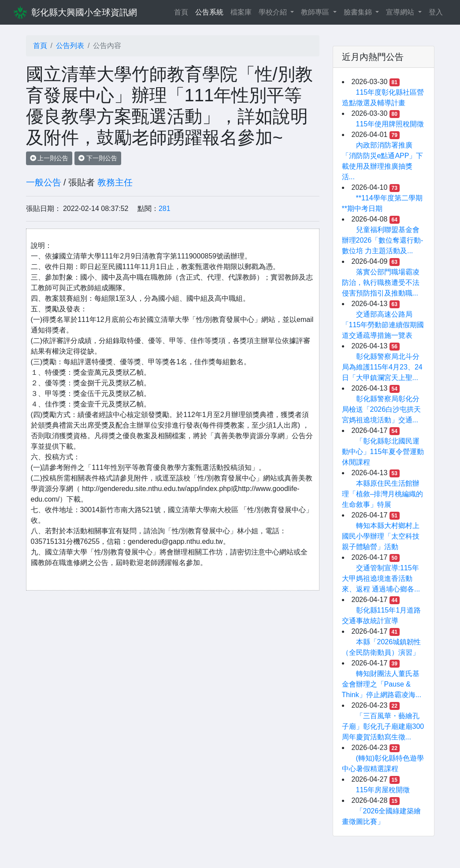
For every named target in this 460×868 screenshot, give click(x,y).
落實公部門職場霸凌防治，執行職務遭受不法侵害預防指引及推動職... (381, 283)
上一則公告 (49, 158)
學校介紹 (274, 12)
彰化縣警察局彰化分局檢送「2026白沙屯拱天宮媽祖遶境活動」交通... (382, 409)
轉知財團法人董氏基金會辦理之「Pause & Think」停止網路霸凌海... (382, 684)
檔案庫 (241, 12)
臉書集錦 (359, 12)
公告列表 (70, 46)
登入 (436, 12)
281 (165, 209)
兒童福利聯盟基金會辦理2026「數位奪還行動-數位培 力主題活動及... (383, 240)
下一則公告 (98, 158)
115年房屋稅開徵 (383, 790)
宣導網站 (401, 12)
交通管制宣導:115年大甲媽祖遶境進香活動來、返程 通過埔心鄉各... (381, 578)
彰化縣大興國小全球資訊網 (84, 12)
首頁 (183, 11)
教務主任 (115, 182)
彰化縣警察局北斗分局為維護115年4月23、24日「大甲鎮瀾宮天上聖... (382, 367)
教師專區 (316, 12)
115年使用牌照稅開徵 (390, 124)
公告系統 (209, 12)
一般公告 (44, 182)
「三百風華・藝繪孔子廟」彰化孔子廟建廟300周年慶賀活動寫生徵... (383, 726)
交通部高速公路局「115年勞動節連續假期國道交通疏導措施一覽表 (383, 325)
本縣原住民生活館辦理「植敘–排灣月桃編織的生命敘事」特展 (383, 494)
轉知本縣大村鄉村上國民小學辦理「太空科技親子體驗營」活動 (381, 536)
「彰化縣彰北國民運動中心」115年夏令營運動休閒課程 (383, 452)
